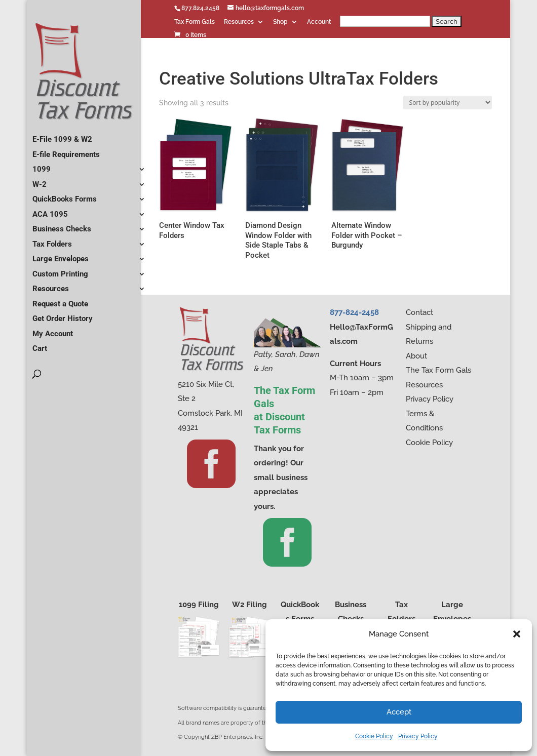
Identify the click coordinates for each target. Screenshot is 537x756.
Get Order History (63, 314)
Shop (280, 22)
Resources (239, 22)
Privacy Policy (418, 736)
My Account (53, 330)
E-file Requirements (66, 150)
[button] (517, 634)
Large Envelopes (61, 255)
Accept (399, 712)
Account (319, 22)
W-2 (40, 180)
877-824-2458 (354, 312)
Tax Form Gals (195, 22)
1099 (42, 165)
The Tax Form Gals (438, 370)
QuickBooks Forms (65, 195)
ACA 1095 (50, 210)
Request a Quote (60, 300)
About (416, 356)
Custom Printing (60, 270)
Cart (40, 344)
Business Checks (62, 225)
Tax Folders (52, 240)
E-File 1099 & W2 (62, 135)
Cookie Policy (374, 736)
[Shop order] (448, 103)
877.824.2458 (200, 8)
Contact (419, 312)
